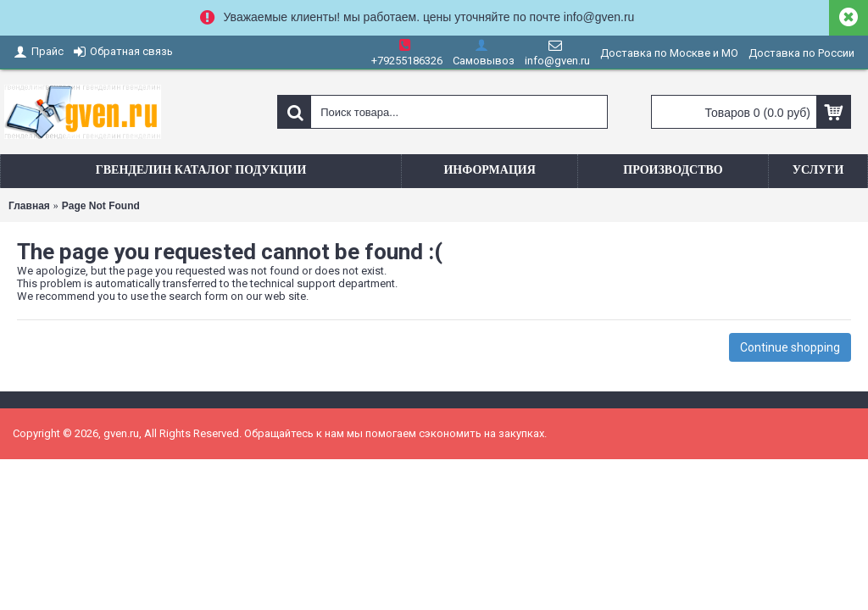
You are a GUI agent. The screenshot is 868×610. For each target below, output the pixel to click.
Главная (29, 206)
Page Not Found (101, 206)
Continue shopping (790, 347)
